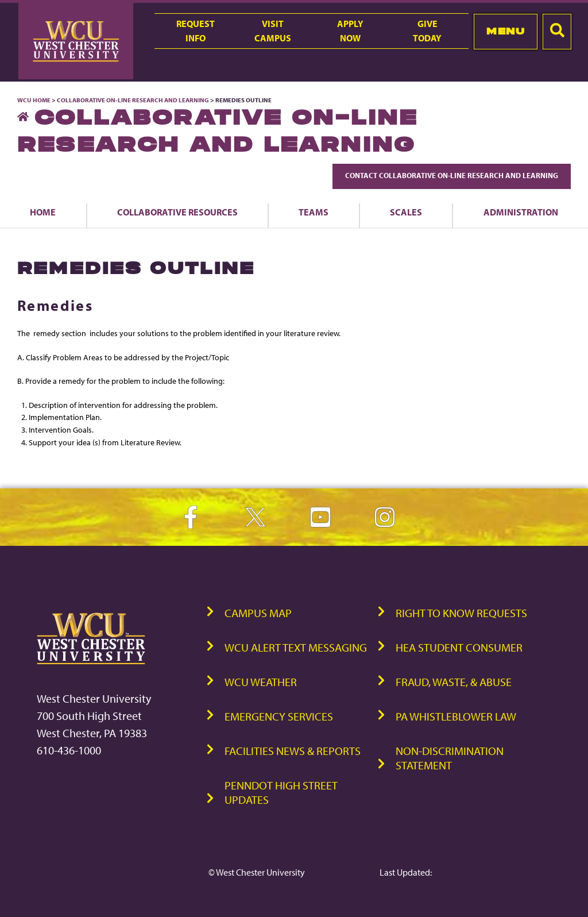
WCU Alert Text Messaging (296, 647)
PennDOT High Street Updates (281, 792)
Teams (314, 212)
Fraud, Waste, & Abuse (454, 682)
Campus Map (258, 613)
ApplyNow (350, 31)
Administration (521, 212)
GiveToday (427, 31)
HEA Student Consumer (459, 647)
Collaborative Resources (177, 212)
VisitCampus (273, 31)
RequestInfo (196, 31)
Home (43, 212)
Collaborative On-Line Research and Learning (133, 100)
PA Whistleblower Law (456, 716)
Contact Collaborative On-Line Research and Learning (452, 175)
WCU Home (34, 100)
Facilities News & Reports (293, 751)
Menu (506, 31)
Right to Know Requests (461, 613)
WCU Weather (261, 682)
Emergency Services (279, 716)
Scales (406, 212)
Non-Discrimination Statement (450, 758)
